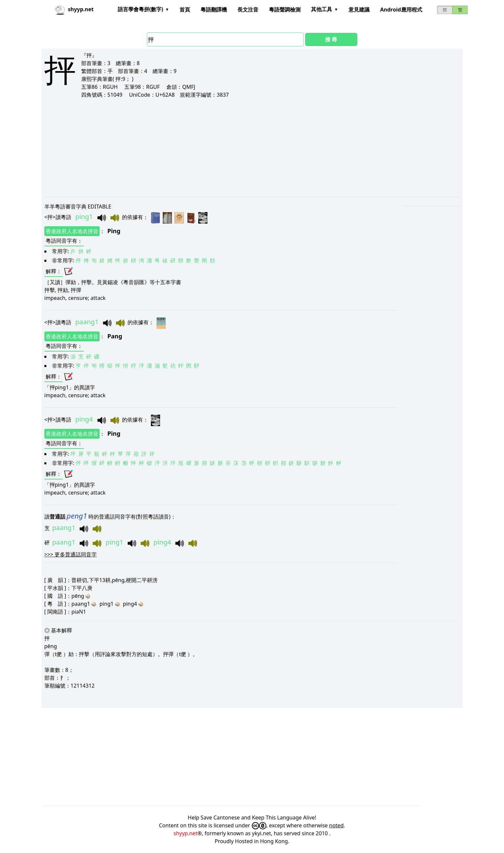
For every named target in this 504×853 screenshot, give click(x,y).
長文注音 (248, 10)
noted (336, 825)
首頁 (185, 10)
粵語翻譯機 (214, 10)
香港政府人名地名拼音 (72, 231)
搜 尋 (331, 39)
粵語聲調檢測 (285, 10)
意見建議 (359, 10)
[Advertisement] (242, 147)
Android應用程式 (401, 10)
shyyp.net (186, 833)
